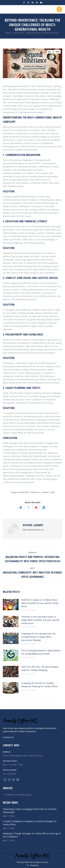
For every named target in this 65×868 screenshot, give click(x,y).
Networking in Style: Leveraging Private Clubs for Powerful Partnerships (30, 811)
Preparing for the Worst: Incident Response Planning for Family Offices (40, 685)
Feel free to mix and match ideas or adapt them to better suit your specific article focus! (40, 620)
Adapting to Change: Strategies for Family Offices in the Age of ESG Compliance (32, 835)
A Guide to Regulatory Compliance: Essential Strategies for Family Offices (30, 823)
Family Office (11, 52)
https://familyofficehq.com (33, 530)
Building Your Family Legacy (19, 795)
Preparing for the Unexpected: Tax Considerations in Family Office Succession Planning (38, 637)
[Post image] (11, 605)
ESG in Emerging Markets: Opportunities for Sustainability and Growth (41, 652)
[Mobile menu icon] (59, 9)
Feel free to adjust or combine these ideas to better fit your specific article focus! (40, 603)
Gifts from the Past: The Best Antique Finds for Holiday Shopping (40, 668)
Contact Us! (8, 737)
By (35, 492)
